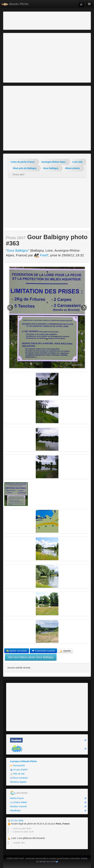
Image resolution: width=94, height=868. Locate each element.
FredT (41, 255)
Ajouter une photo (17, 651)
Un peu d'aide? (19, 770)
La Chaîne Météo (19, 802)
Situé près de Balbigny (25, 168)
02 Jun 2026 (15, 821)
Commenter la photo (43, 651)
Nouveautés (17, 766)
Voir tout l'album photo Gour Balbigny (31, 657)
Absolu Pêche (15, 4)
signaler (65, 651)
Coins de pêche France (23, 162)
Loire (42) (77, 162)
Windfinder (15, 811)
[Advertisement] (21, 20)
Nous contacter (19, 778)
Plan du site (17, 774)
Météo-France (17, 798)
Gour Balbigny (51, 168)
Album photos (72, 168)
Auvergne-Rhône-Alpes (54, 162)
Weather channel (18, 806)
